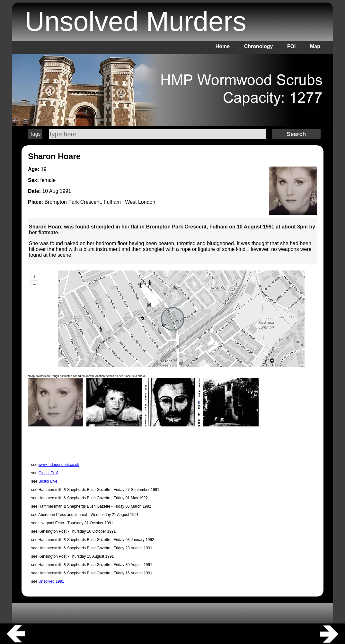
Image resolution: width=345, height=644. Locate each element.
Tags (35, 134)
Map (315, 46)
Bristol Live (48, 481)
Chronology (259, 46)
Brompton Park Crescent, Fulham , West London (100, 202)
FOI (292, 46)
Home (223, 46)
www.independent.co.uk (59, 465)
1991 (66, 191)
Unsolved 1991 (51, 581)
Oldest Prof (48, 473)
